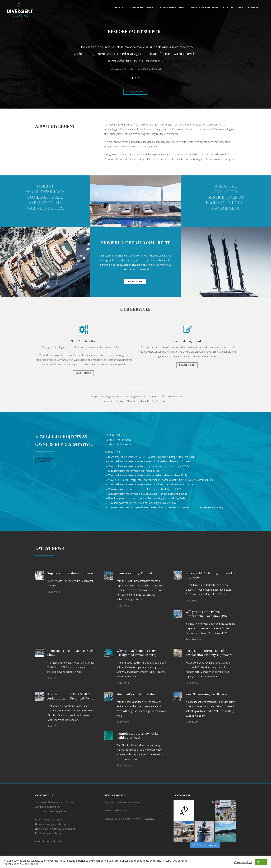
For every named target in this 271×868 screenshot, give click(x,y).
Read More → (55, 592)
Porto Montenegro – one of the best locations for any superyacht (209, 653)
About (119, 7)
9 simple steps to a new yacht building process (137, 735)
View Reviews (135, 92)
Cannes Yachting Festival (134, 573)
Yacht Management (142, 7)
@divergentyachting (50, 833)
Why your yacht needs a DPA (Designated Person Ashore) (136, 653)
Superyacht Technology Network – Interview (129, 819)
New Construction (204, 7)
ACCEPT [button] (261, 862)
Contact (254, 7)
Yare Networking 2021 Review (206, 694)
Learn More (83, 373)
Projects (44, 461)
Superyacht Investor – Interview (70, 573)
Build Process (233, 7)
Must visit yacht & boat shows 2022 (141, 694)
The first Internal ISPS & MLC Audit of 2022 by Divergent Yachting (72, 696)
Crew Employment (173, 7)
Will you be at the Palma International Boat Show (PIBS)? (208, 614)
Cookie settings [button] (243, 862)
